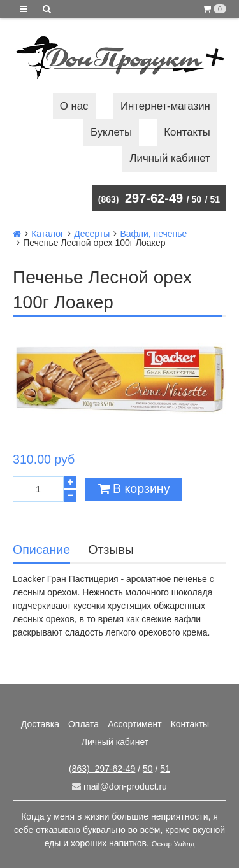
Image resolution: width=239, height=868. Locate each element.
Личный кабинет (170, 158)
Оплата (83, 724)
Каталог (47, 234)
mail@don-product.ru (119, 786)
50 (197, 199)
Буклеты (111, 132)
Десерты (92, 234)
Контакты (187, 132)
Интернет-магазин (165, 106)
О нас (74, 106)
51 (215, 199)
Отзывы (111, 550)
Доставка (40, 724)
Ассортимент (135, 724)
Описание (41, 550)
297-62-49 (141, 198)
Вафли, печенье (153, 234)
